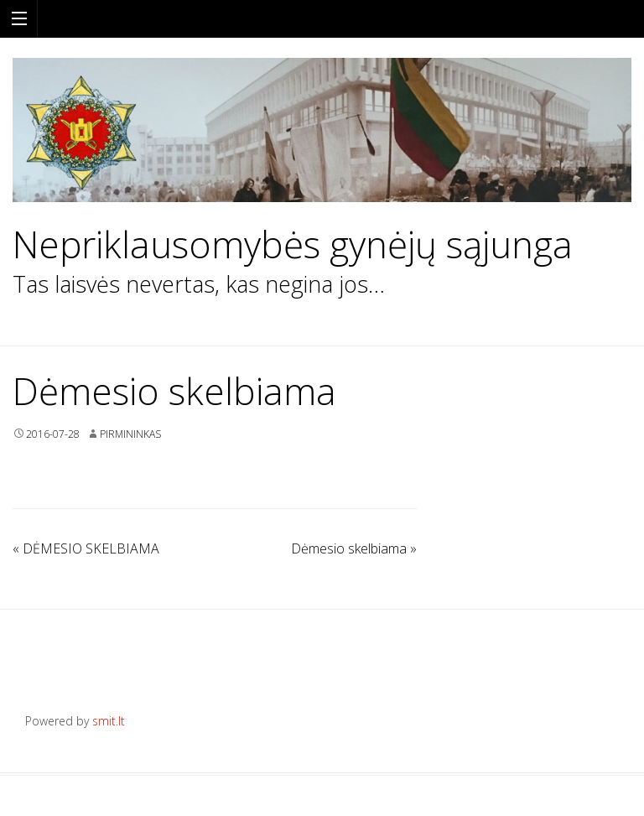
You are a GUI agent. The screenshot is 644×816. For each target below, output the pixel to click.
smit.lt (109, 721)
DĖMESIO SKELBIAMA (86, 548)
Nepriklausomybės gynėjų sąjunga (293, 244)
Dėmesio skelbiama (354, 548)
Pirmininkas (130, 434)
